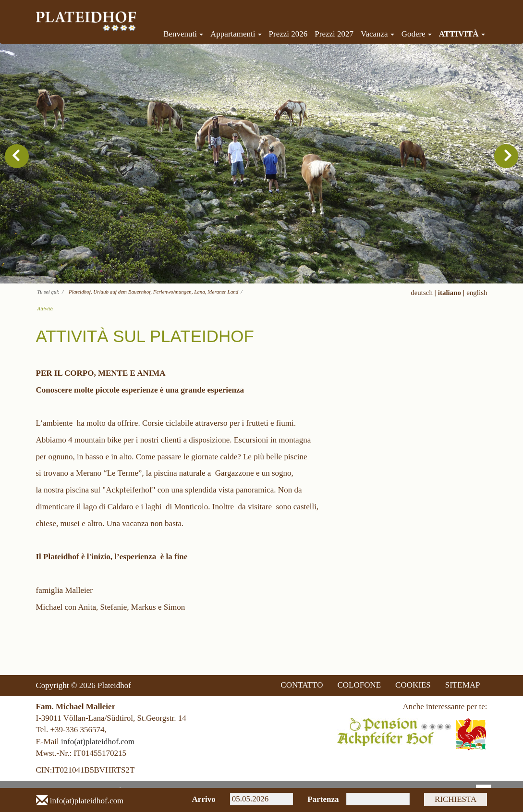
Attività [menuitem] (462, 34)
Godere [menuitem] (417, 34)
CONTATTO (302, 685)
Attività (45, 308)
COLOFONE (359, 685)
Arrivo (204, 799)
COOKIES (413, 685)
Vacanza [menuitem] (377, 34)
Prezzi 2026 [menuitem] (288, 34)
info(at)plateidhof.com (98, 742)
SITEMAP (463, 685)
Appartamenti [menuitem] (236, 34)
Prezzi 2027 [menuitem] (334, 34)
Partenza (320, 799)
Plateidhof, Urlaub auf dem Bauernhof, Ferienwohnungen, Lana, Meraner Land (153, 292)
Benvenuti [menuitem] (183, 34)
